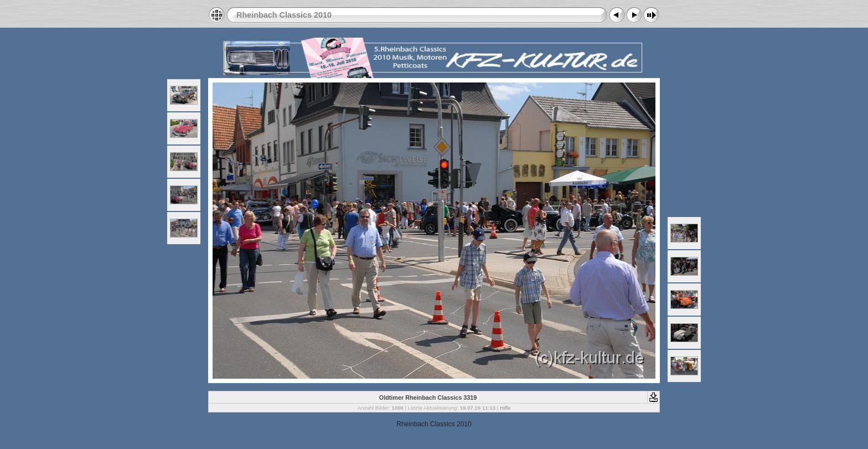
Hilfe (505, 408)
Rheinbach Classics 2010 (284, 15)
